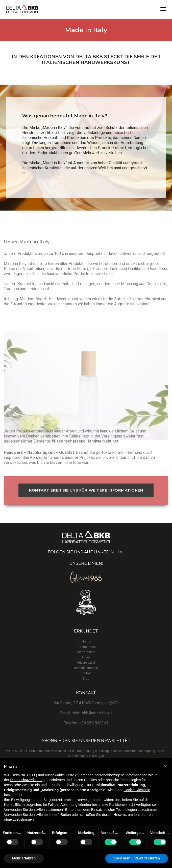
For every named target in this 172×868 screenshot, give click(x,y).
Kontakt (86, 673)
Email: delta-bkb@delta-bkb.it (86, 713)
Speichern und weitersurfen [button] (137, 858)
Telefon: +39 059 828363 (86, 723)
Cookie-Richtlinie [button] (137, 790)
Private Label (86, 663)
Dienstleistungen (86, 668)
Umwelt (86, 657)
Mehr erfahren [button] (24, 858)
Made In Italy (86, 652)
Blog (86, 679)
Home (86, 642)
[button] (165, 766)
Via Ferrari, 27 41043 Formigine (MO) (86, 703)
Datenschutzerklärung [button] (27, 780)
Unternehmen (86, 647)
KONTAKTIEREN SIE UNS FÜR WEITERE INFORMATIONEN (86, 507)
